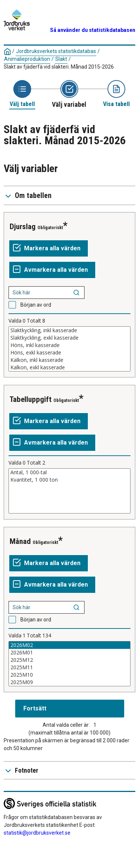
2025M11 (69, 667)
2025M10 (69, 675)
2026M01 (69, 653)
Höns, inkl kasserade (69, 345)
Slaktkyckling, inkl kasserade (69, 330)
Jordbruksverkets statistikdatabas (56, 51)
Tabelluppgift (31, 399)
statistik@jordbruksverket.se (37, 833)
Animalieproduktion (27, 59)
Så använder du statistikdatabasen (93, 30)
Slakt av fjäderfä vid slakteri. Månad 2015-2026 (59, 67)
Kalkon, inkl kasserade (69, 360)
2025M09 (69, 682)
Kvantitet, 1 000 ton (69, 480)
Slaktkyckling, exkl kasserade (69, 338)
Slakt (61, 59)
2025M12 (69, 660)
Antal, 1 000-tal (69, 472)
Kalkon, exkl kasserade (69, 367)
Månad (20, 541)
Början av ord (36, 305)
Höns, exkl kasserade (69, 353)
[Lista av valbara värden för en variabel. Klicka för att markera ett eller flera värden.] (69, 349)
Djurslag (23, 227)
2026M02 (69, 645)
